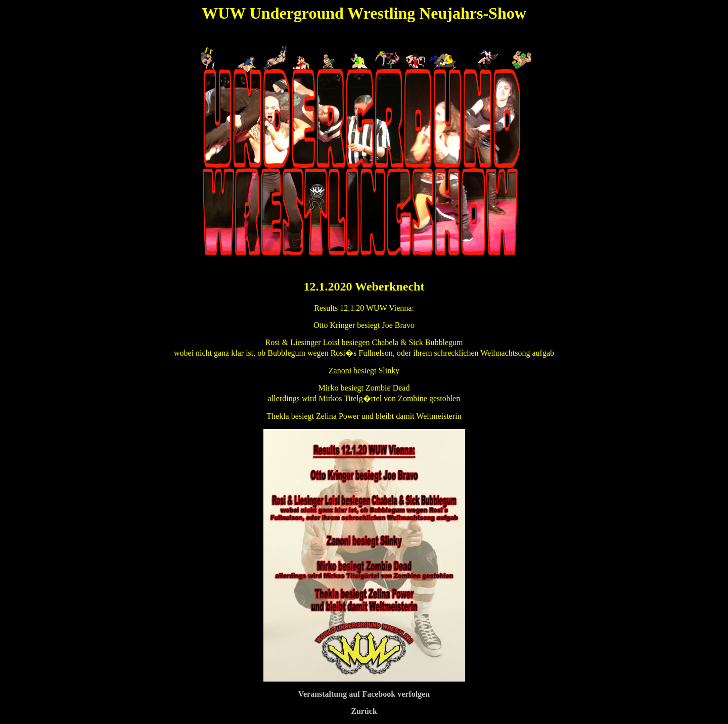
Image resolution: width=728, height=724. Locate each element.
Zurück (364, 711)
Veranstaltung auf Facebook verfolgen (364, 694)
